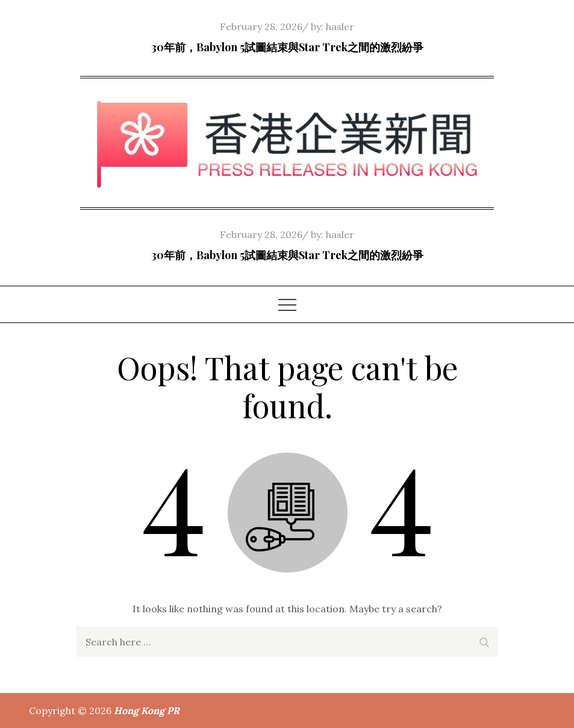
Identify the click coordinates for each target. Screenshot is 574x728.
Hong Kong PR (147, 711)
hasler (340, 27)
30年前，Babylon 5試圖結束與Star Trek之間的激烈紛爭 (287, 47)
